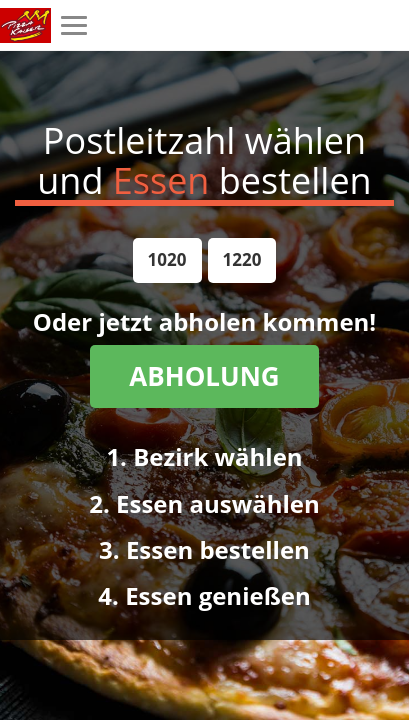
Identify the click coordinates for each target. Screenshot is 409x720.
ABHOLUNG (204, 376)
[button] (167, 260)
